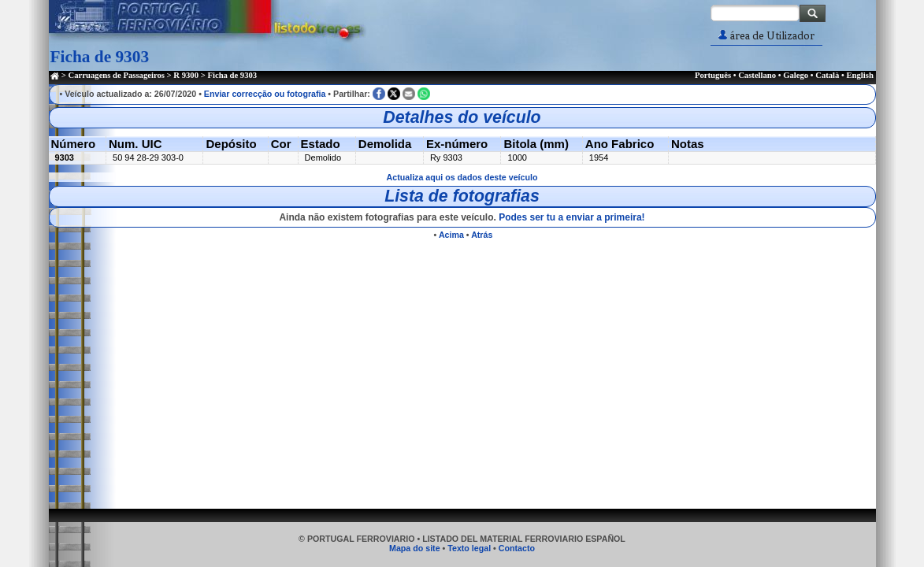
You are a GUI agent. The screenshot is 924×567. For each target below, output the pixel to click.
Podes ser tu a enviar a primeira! (571, 217)
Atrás (482, 235)
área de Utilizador (766, 36)
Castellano (757, 75)
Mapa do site (415, 548)
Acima (451, 235)
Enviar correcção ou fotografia (265, 94)
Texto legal (469, 548)
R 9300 (186, 75)
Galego (796, 75)
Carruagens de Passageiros (117, 75)
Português (713, 75)
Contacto (517, 548)
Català (827, 75)
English (859, 75)
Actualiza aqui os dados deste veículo (462, 177)
